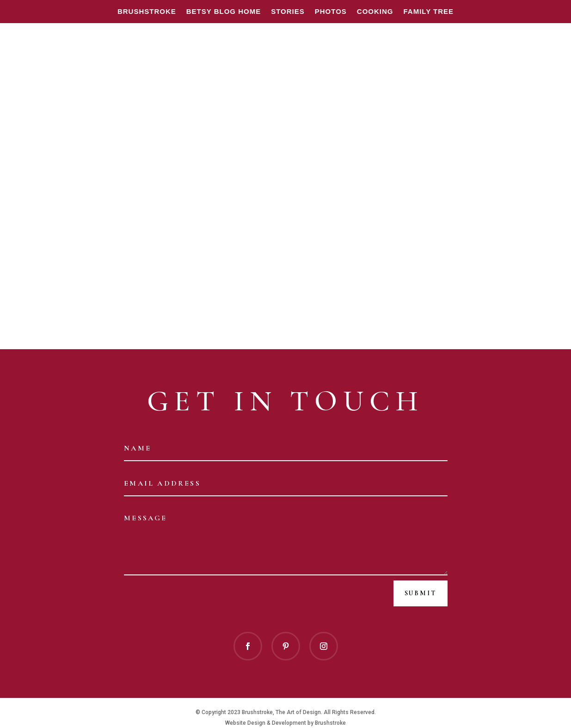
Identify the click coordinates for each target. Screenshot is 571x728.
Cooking (375, 12)
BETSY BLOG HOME (224, 12)
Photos (331, 12)
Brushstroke (147, 12)
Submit (421, 593)
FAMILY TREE (429, 12)
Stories (288, 12)
